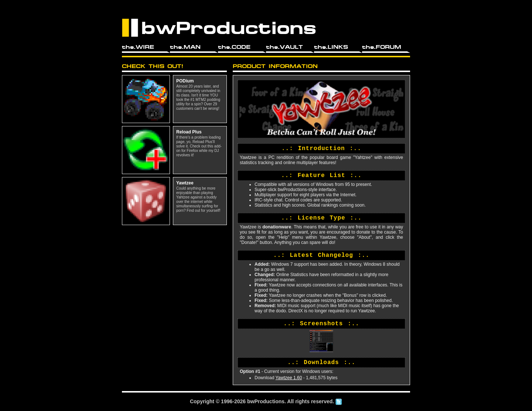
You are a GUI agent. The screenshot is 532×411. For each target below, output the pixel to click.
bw (251, 401)
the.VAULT (284, 47)
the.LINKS (331, 47)
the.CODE (234, 47)
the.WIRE (138, 47)
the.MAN (185, 47)
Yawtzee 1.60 (289, 378)
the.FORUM (382, 47)
